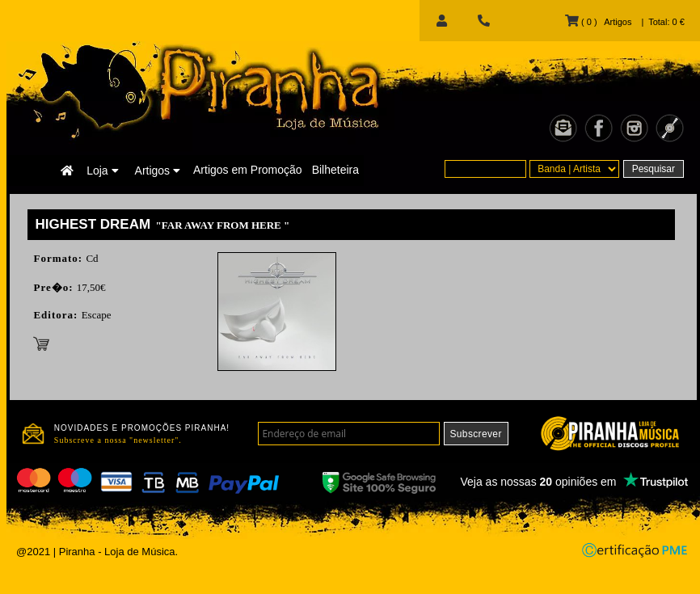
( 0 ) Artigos (598, 22)
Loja (102, 171)
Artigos (158, 171)
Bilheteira (335, 170)
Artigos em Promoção (248, 170)
